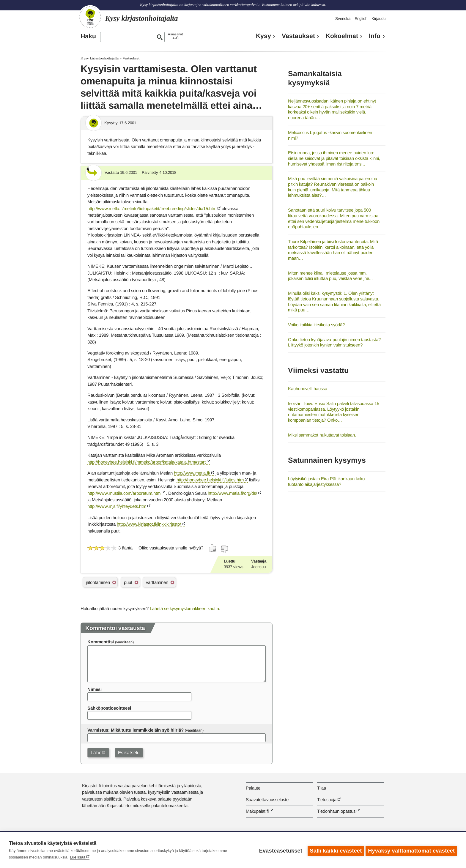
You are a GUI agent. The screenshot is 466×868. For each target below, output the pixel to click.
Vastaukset (298, 36)
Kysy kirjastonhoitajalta (100, 58)
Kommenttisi (101, 642)
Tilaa (322, 788)
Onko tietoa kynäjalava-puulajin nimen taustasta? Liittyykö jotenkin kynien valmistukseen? (334, 342)
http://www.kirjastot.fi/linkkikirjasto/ (149, 524)
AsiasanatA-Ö (175, 36)
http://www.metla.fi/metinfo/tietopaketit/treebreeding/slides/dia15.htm (152, 208)
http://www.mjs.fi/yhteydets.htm (117, 506)
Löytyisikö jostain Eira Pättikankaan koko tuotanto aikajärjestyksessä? (326, 481)
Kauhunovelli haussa (308, 389)
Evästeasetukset (279, 850)
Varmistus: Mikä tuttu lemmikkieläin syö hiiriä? (136, 730)
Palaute (253, 788)
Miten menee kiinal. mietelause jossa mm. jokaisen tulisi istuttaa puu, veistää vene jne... (330, 276)
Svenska (343, 19)
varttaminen (157, 582)
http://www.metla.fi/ (192, 473)
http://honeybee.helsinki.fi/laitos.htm (210, 480)
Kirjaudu (378, 19)
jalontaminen (98, 582)
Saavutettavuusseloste (267, 800)
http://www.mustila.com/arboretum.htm (124, 493)
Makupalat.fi (257, 811)
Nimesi (95, 689)
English (361, 19)
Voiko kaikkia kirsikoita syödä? (316, 325)
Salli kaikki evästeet (334, 850)
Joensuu (258, 567)
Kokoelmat (342, 36)
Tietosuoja (327, 800)
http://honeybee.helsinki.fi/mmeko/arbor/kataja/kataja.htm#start (147, 462)
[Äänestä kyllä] (213, 548)
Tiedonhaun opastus (336, 811)
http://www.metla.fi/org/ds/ (232, 493)
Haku (88, 36)
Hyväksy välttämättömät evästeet (411, 850)
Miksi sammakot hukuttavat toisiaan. (322, 435)
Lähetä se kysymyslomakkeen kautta (184, 608)
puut (128, 582)
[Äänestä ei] (224, 549)
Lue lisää (78, 857)
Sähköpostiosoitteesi (109, 708)
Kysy (263, 36)
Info (375, 36)
